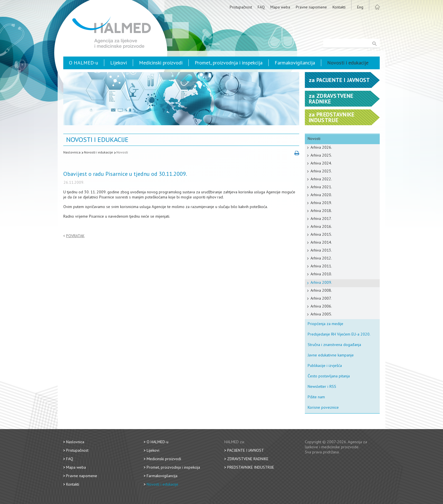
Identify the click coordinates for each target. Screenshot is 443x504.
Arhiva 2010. (321, 274)
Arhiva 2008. (321, 290)
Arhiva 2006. (321, 306)
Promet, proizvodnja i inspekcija (229, 63)
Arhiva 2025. (321, 155)
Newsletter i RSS (322, 386)
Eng (360, 7)
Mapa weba (280, 7)
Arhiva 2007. (321, 298)
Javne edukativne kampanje (331, 355)
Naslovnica (72, 152)
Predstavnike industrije (251, 467)
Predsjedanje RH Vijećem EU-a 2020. (339, 334)
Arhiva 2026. (321, 147)
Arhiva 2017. (321, 219)
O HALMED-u (83, 63)
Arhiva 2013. (321, 250)
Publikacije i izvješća (325, 365)
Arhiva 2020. (321, 195)
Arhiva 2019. (321, 203)
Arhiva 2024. (321, 163)
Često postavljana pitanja (329, 376)
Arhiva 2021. (321, 187)
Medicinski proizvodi (161, 63)
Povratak (75, 236)
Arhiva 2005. (321, 314)
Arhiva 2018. (321, 211)
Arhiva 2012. (321, 258)
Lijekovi (119, 63)
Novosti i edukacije (348, 63)
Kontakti (339, 7)
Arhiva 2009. (321, 282)
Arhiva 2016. (321, 226)
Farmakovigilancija (295, 63)
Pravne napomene (311, 7)
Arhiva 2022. (321, 179)
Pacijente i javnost (246, 450)
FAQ (261, 7)
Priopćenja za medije (325, 324)
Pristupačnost (241, 7)
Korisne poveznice (323, 407)
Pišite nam (316, 397)
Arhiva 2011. (321, 266)
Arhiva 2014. (321, 242)
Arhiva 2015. (321, 234)
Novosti (122, 152)
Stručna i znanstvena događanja (334, 345)
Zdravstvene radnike (248, 459)
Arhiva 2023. (321, 171)
